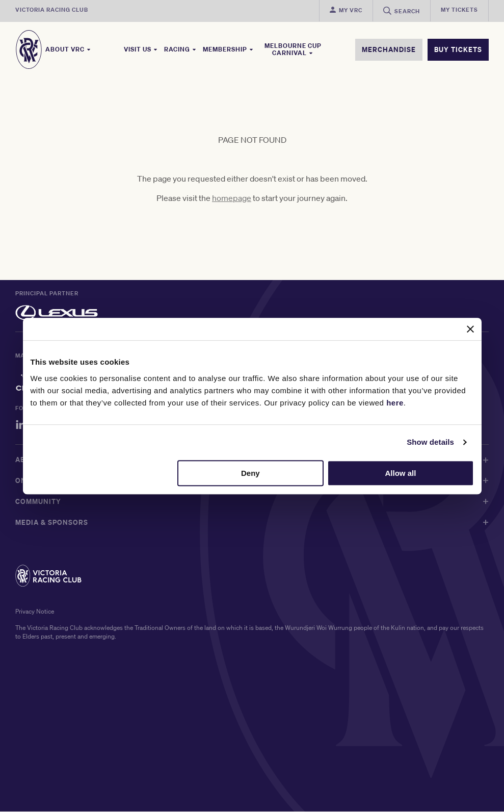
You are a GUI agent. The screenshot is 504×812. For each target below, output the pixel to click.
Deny (250, 473)
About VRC (68, 49)
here (395, 403)
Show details (430, 442)
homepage (232, 198)
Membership (228, 49)
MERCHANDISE (389, 49)
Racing (180, 49)
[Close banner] (470, 329)
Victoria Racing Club (52, 10)
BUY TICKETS (458, 49)
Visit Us (141, 49)
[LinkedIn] (21, 427)
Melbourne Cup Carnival (293, 49)
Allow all (401, 473)
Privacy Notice (35, 612)
